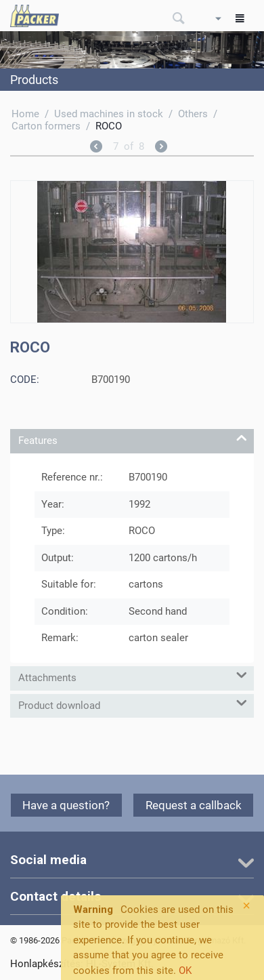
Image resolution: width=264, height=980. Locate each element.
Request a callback (194, 805)
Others (193, 114)
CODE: (25, 380)
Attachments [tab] (133, 675)
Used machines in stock (109, 114)
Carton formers (46, 126)
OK (185, 971)
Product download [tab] (133, 703)
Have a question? (66, 805)
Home (25, 114)
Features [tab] (133, 438)
